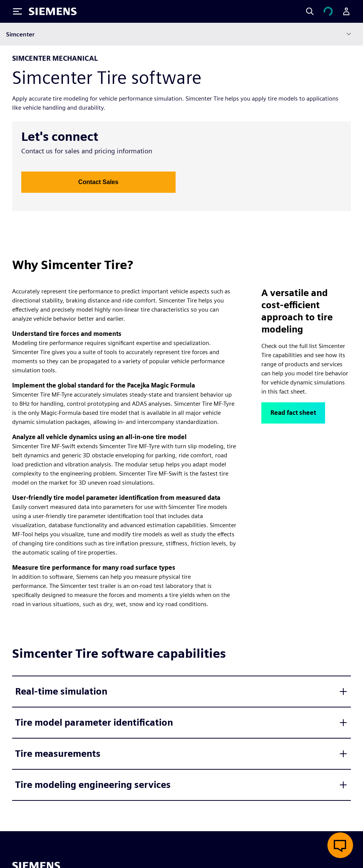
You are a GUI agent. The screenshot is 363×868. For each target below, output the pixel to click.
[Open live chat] (340, 845)
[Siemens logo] (53, 11)
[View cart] (328, 11)
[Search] (310, 11)
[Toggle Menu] (17, 11)
